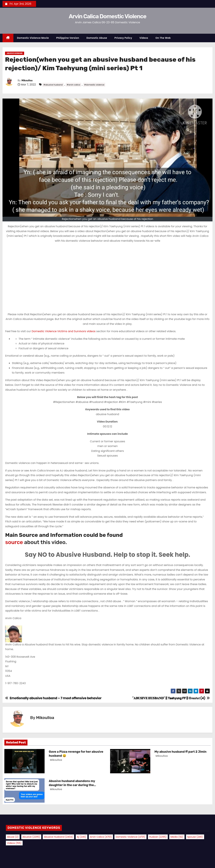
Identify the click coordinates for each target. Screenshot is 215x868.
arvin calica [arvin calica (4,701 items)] (101, 837)
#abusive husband (53, 85)
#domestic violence (94, 85)
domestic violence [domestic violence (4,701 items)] (130, 837)
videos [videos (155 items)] (14, 843)
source (14, 542)
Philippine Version (68, 38)
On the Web (163, 38)
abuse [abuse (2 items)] (13, 837)
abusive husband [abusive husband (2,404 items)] (58, 837)
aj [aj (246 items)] (82, 837)
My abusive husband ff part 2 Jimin (180, 752)
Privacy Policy (123, 38)
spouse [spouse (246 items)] (195, 837)
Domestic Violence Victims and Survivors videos (64, 331)
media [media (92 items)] (177, 837)
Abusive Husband (15, 53)
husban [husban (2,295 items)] (158, 837)
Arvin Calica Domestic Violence (107, 16)
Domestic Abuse (97, 38)
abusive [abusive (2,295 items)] (31, 837)
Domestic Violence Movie (33, 38)
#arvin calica (73, 85)
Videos (144, 38)
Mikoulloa (27, 81)
